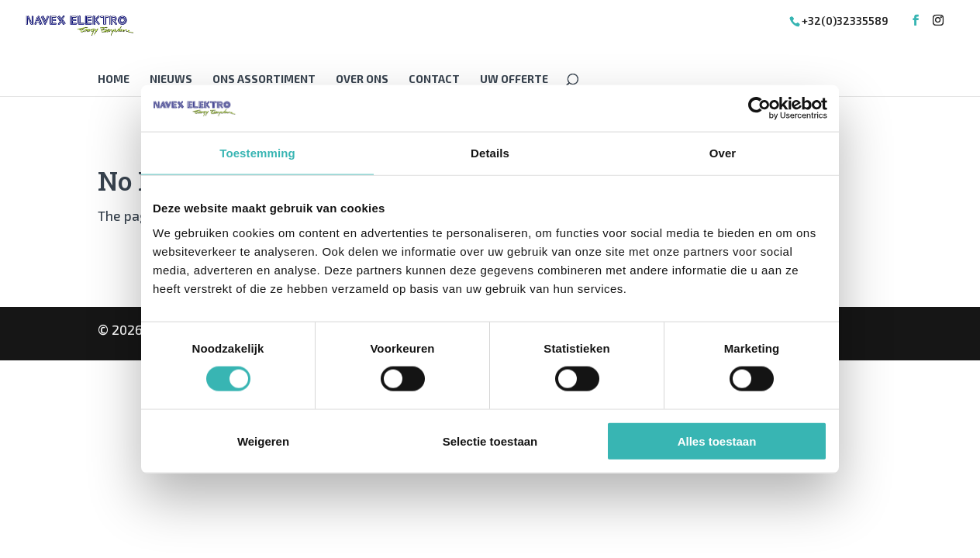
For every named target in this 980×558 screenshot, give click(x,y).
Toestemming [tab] (257, 153)
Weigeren (263, 441)
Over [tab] (723, 153)
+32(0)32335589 (845, 21)
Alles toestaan (717, 441)
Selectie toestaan (490, 441)
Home (114, 79)
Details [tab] (490, 153)
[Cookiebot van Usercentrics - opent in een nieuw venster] (759, 108)
